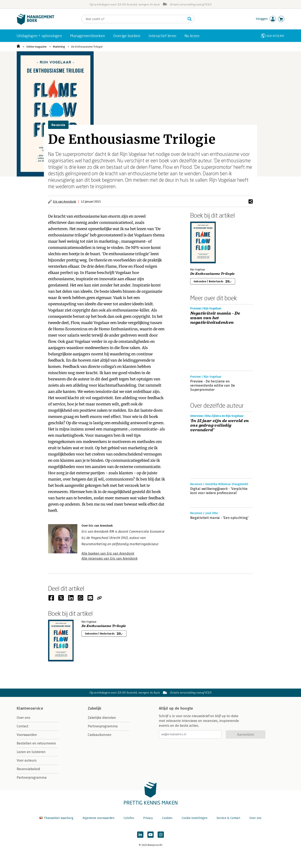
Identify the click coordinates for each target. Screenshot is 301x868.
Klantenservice (30, 708)
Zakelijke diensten (102, 718)
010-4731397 (275, 36)
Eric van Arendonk (64, 201)
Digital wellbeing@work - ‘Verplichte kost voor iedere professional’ (219, 491)
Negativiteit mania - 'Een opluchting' (219, 518)
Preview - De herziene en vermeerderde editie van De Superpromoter (213, 385)
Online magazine (36, 47)
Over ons (24, 718)
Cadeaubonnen (100, 735)
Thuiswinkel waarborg (57, 818)
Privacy (148, 818)
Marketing (59, 47)
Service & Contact (228, 818)
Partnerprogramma (32, 778)
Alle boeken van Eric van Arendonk (108, 553)
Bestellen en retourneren (36, 743)
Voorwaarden (27, 735)
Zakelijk (94, 708)
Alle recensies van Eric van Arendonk (110, 558)
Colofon (129, 818)
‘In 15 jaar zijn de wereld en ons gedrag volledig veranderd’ (220, 425)
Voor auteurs (27, 760)
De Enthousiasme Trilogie (87, 47)
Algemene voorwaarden (98, 818)
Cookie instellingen (195, 818)
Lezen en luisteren (31, 752)
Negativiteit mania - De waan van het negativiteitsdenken (215, 318)
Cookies (167, 818)
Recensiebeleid (28, 769)
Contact (23, 726)
